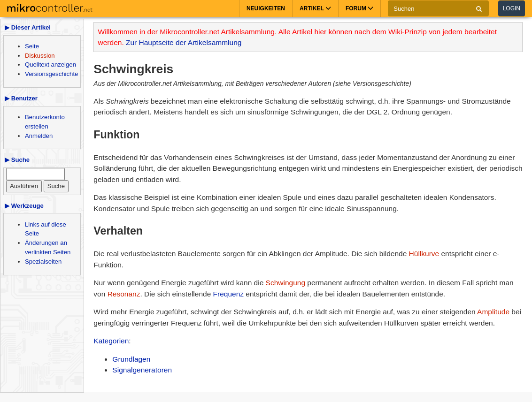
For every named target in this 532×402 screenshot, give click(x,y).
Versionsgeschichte (51, 74)
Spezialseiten (43, 262)
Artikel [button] (315, 8)
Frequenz (228, 294)
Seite (32, 46)
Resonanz (124, 294)
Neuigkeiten (266, 8)
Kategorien (111, 341)
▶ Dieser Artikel (28, 27)
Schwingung (285, 283)
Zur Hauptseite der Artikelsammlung (184, 42)
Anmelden (39, 136)
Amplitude (493, 312)
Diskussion (40, 56)
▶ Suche (17, 160)
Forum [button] (359, 8)
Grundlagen (131, 359)
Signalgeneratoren (142, 370)
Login (512, 8)
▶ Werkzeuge (24, 206)
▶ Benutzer (21, 98)
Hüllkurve (424, 254)
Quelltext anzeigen (50, 64)
